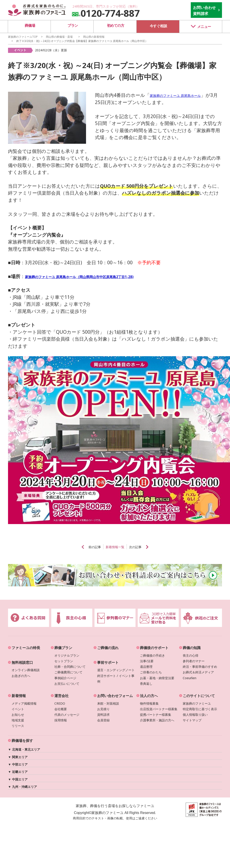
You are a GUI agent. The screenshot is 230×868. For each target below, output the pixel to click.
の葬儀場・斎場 (59, 37)
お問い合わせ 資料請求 (204, 10)
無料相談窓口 (22, 662)
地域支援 (18, 720)
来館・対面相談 (108, 703)
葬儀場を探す (22, 741)
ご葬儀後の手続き (152, 655)
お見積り (103, 709)
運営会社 (62, 696)
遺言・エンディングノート (116, 670)
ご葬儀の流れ (108, 648)
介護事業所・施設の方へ (157, 720)
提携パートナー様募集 (156, 715)
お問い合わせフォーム (115, 696)
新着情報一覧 (115, 547)
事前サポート (108, 662)
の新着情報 (94, 37)
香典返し (146, 684)
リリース (18, 726)
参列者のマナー (194, 661)
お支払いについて (67, 684)
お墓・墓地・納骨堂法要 (157, 678)
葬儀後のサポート (154, 648)
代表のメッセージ (67, 715)
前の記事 (88, 547)
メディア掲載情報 (24, 703)
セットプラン (64, 661)
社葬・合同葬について (70, 667)
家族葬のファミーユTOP (23, 37)
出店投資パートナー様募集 (159, 709)
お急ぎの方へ (21, 676)
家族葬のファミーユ (197, 703)
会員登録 (103, 720)
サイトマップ (192, 720)
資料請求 (103, 715)
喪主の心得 (191, 655)
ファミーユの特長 (26, 648)
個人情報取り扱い (195, 715)
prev (71, 547)
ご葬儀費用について (68, 672)
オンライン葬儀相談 (26, 670)
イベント (18, 709)
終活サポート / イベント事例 (116, 679)
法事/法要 (147, 661)
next (159, 547)
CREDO (60, 703)
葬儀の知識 (192, 648)
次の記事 (142, 547)
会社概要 (61, 709)
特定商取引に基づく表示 (200, 709)
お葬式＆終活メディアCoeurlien (198, 675)
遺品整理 (146, 667)
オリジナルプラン (67, 655)
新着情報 (19, 696)
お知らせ (18, 715)
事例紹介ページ (65, 678)
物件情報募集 (149, 703)
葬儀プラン (63, 648)
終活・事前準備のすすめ (200, 667)
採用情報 (61, 720)
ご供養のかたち (151, 672)
